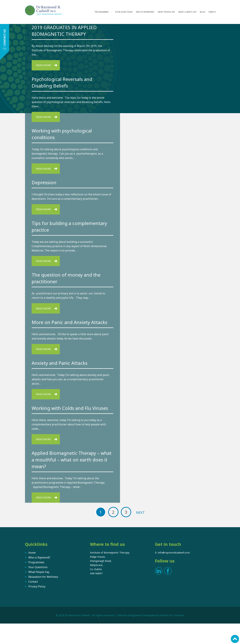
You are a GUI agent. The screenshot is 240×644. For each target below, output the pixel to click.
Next (140, 533)
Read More (44, 66)
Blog (203, 12)
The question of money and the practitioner (69, 282)
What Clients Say (187, 12)
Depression (45, 184)
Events (212, 12)
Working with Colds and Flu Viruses (64, 424)
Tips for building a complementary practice (61, 229)
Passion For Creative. (172, 636)
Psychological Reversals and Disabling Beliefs (65, 83)
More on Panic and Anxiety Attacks (63, 330)
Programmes (102, 12)
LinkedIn (159, 591)
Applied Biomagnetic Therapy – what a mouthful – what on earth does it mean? (71, 479)
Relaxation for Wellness (43, 597)
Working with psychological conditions (65, 135)
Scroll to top (235, 639)
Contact (33, 602)
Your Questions (124, 12)
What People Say (166, 12)
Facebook (168, 591)
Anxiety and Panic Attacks (62, 375)
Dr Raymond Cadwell (77, 636)
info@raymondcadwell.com (174, 573)
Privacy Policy (37, 607)
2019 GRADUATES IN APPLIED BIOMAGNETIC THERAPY (66, 31)
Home (32, 573)
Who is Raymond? (145, 12)
